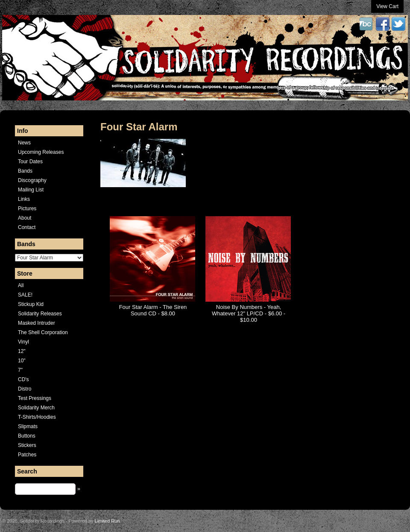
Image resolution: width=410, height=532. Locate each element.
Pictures (27, 209)
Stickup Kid (31, 304)
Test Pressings (35, 398)
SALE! (25, 295)
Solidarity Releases (40, 314)
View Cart (387, 6)
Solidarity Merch (36, 408)
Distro (25, 389)
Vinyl (23, 342)
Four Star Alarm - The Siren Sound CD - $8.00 (153, 310)
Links (24, 199)
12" (22, 351)
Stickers (27, 445)
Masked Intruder (37, 323)
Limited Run (107, 521)
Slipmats (28, 426)
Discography (32, 180)
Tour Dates (30, 162)
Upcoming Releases (41, 152)
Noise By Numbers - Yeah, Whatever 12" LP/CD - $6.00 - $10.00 (249, 313)
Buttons (27, 436)
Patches (27, 455)
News (24, 143)
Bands (25, 171)
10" (22, 361)
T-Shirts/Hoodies (37, 417)
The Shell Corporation (43, 332)
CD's (23, 379)
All (21, 285)
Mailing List (31, 190)
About (25, 218)
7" (20, 370)
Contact (27, 227)
